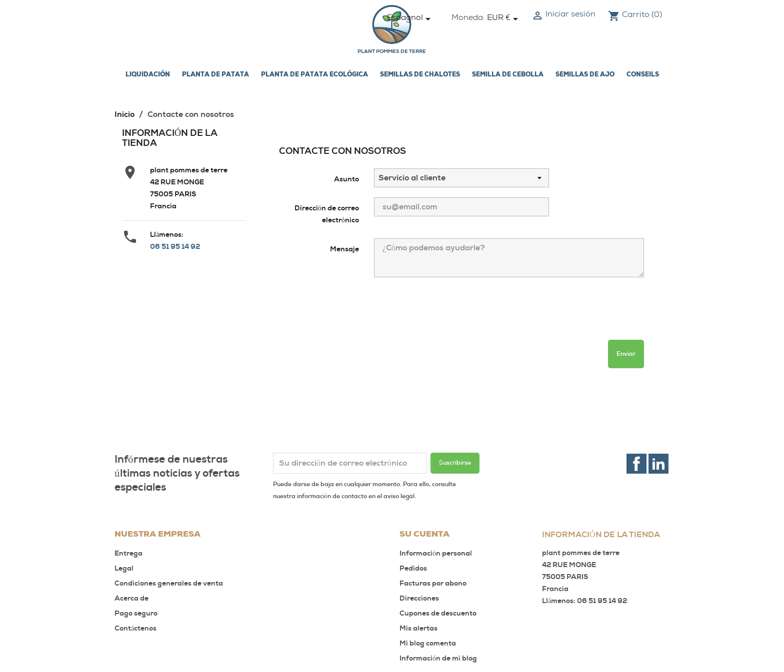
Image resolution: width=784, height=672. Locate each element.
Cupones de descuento (438, 613)
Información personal (436, 553)
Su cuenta (424, 535)
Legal (124, 568)
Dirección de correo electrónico (327, 214)
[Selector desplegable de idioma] (410, 19)
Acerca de (131, 598)
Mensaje (344, 249)
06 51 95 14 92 (175, 247)
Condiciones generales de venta (169, 583)
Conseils (643, 75)
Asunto (346, 179)
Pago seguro (136, 613)
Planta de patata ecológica (314, 75)
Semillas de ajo (585, 75)
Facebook (636, 464)
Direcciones (419, 598)
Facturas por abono (433, 583)
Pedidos (413, 568)
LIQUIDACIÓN (148, 75)
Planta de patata (215, 75)
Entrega (128, 553)
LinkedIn (658, 464)
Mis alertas (418, 628)
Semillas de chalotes (420, 75)
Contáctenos (135, 628)
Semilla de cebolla (508, 75)
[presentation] (355, 313)
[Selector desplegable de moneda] (504, 19)
